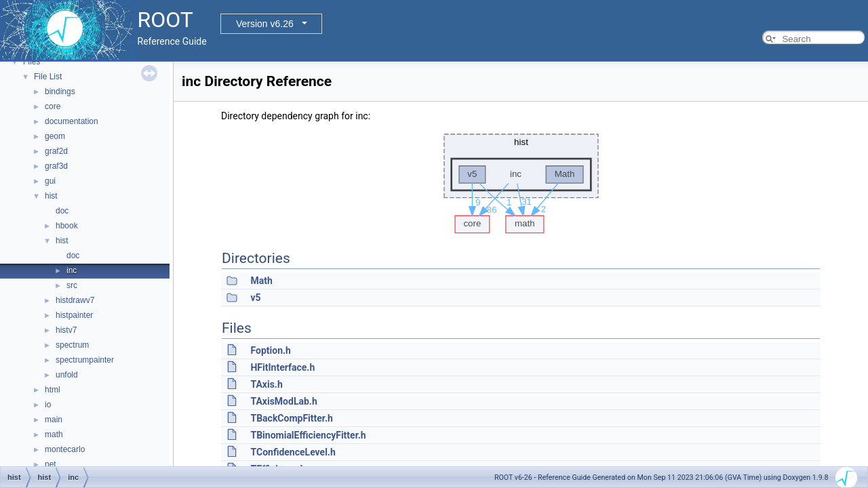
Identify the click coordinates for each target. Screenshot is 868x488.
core (53, 106)
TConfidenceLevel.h (293, 452)
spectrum (72, 345)
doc (62, 211)
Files (32, 62)
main (54, 420)
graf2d (56, 151)
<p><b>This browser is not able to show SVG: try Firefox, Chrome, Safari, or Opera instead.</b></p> (521, 180)
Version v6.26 (265, 24)
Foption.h (270, 350)
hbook (67, 226)
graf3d (56, 166)
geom (55, 136)
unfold (67, 375)
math (54, 434)
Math (261, 281)
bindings (60, 91)
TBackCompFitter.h (291, 418)
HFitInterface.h (282, 367)
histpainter (74, 315)
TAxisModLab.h (283, 401)
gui (50, 181)
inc (72, 270)
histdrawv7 (75, 300)
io (48, 405)
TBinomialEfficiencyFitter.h (308, 435)
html (53, 390)
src (72, 285)
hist (51, 196)
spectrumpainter (85, 360)
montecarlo (65, 449)
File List (48, 77)
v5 (255, 298)
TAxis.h (266, 384)
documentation (72, 121)
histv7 (66, 330)
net (51, 464)
